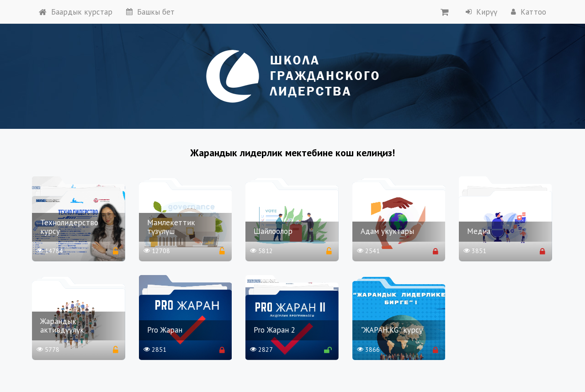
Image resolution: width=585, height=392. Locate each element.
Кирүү (481, 12)
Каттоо (529, 12)
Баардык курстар (76, 12)
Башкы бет (150, 12)
